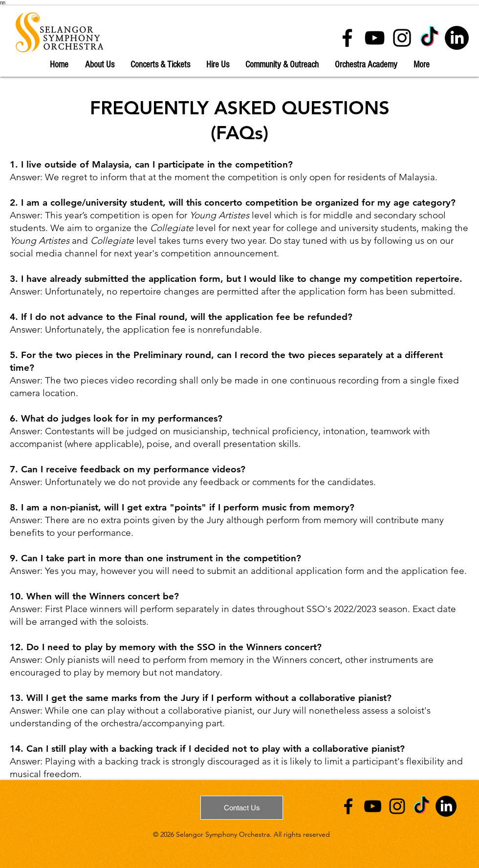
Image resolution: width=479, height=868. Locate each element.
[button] (99, 65)
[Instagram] (402, 38)
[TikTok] (429, 38)
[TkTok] (422, 806)
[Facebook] (347, 38)
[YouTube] (375, 38)
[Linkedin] (457, 38)
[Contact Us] (242, 808)
